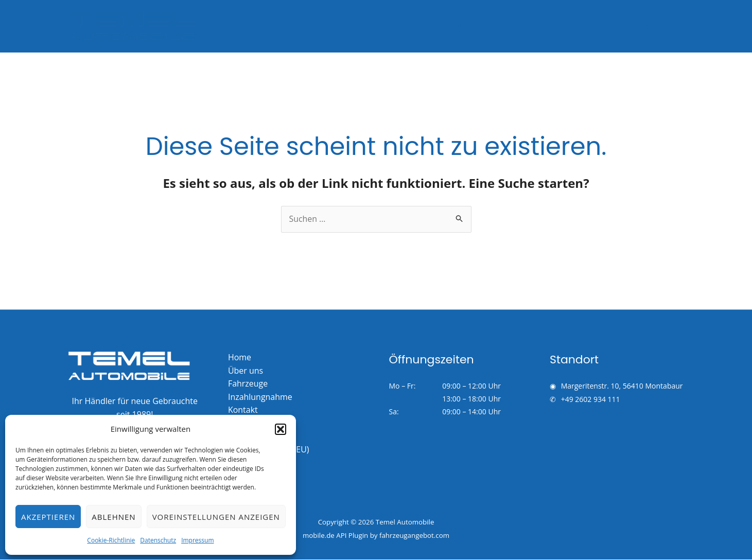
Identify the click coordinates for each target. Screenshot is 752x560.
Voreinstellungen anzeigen (216, 517)
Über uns (607, 26)
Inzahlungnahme (541, 26)
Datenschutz (158, 540)
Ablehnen (113, 517)
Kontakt (657, 26)
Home (240, 357)
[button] (281, 429)
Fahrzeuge (473, 26)
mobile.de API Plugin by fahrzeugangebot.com (376, 536)
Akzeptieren (48, 517)
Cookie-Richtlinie (111, 540)
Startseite (418, 26)
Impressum (197, 540)
